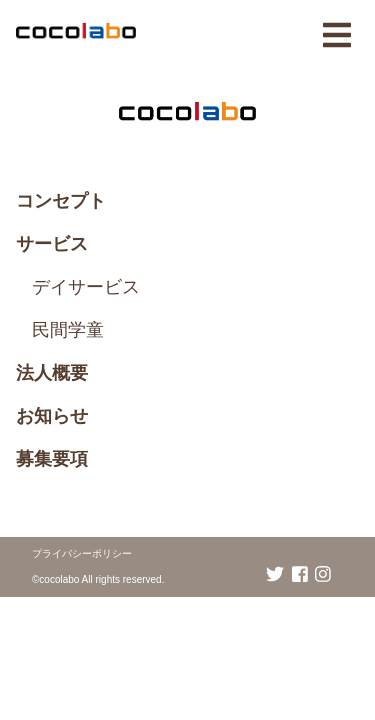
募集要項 (52, 459)
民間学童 (68, 330)
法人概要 (52, 373)
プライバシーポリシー (82, 553)
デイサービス (86, 287)
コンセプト (61, 201)
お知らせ (52, 416)
